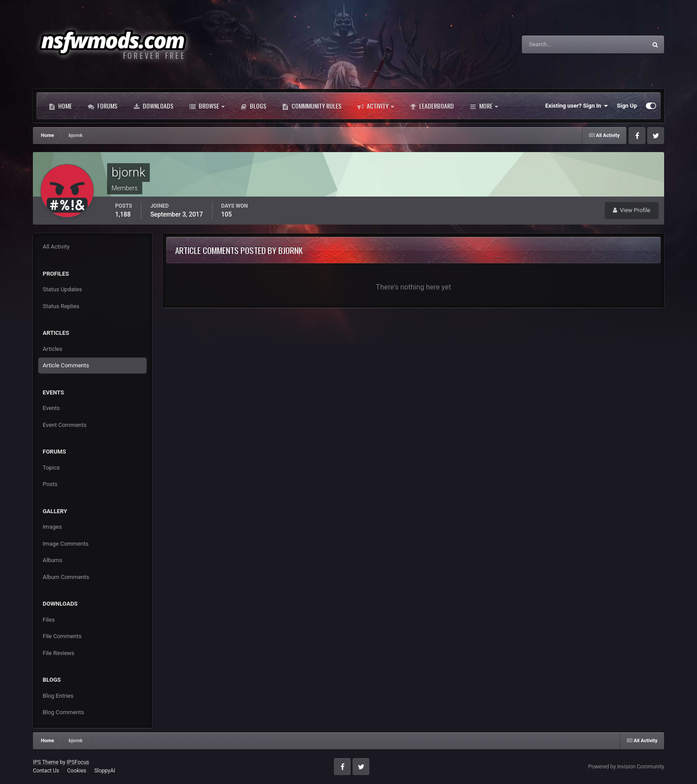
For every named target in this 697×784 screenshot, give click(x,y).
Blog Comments (63, 712)
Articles (52, 349)
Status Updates (62, 289)
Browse (207, 106)
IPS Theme (46, 762)
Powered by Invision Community (626, 767)
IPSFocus (78, 762)
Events (51, 408)
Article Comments (66, 365)
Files (49, 620)
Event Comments (65, 425)
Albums (52, 560)
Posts (50, 484)
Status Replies (61, 306)
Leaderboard (432, 106)
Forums (103, 106)
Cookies (77, 771)
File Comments (62, 636)
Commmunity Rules (312, 106)
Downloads (153, 106)
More (484, 106)
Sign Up (627, 106)
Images (52, 527)
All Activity (56, 247)
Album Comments (66, 577)
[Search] (557, 44)
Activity (376, 106)
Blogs (253, 106)
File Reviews (58, 653)
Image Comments (66, 544)
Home (60, 106)
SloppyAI (105, 771)
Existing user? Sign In (577, 106)
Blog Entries (58, 696)
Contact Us (46, 771)
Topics (51, 468)
